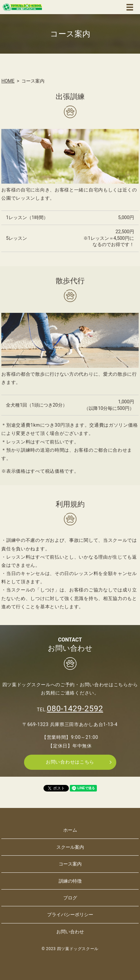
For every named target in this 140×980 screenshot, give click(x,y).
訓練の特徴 (70, 881)
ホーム (70, 830)
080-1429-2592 (75, 709)
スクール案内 (70, 847)
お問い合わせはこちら (70, 762)
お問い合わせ (70, 932)
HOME (8, 81)
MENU (130, 7)
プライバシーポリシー (70, 915)
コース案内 (70, 864)
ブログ (70, 898)
